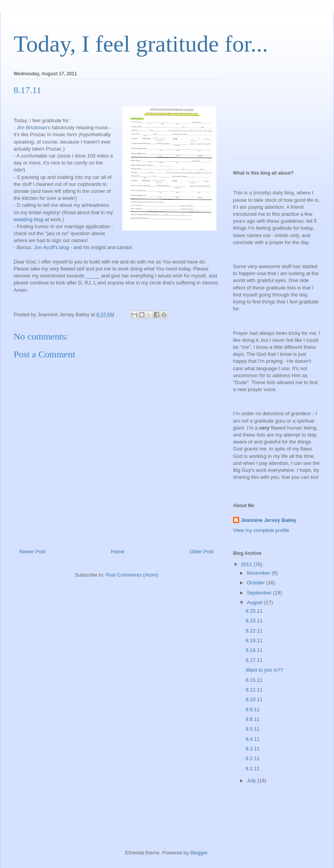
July (252, 781)
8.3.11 (252, 749)
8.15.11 (254, 680)
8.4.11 (252, 739)
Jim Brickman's (34, 127)
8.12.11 (254, 690)
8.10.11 (254, 699)
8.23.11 (254, 621)
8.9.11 (252, 709)
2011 (247, 564)
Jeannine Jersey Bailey (269, 520)
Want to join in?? (264, 670)
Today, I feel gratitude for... (141, 44)
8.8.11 (252, 719)
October (257, 583)
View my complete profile (261, 530)
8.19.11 (254, 640)
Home (118, 552)
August (256, 602)
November (259, 573)
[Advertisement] (272, 113)
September (260, 593)
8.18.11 (254, 650)
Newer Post (32, 552)
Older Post (202, 552)
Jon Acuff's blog (52, 247)
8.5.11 (252, 729)
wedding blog (29, 219)
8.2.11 (252, 758)
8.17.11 (254, 660)
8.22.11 (254, 631)
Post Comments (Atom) (132, 575)
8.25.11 (254, 611)
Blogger (199, 853)
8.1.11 (252, 768)
